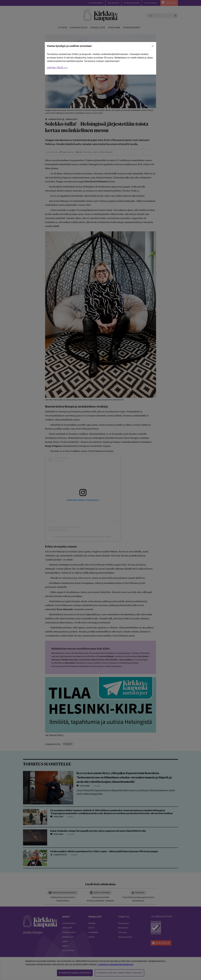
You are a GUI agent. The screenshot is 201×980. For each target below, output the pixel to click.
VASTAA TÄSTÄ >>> (57, 68)
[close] (153, 46)
